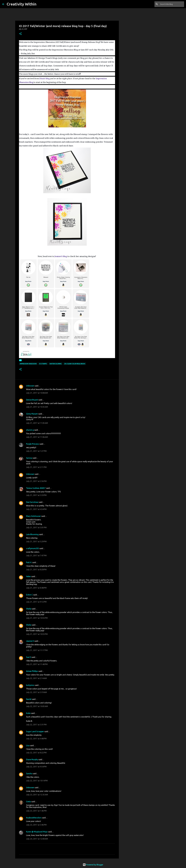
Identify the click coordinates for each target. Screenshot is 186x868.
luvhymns (30, 685)
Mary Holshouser (33, 516)
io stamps (43, 364)
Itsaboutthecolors (34, 818)
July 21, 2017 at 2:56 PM (36, 481)
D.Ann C (29, 595)
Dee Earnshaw (32, 502)
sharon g (30, 430)
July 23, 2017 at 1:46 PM (36, 811)
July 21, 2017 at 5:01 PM (36, 527)
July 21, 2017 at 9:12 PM (36, 602)
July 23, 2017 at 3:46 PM (36, 825)
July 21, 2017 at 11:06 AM (37, 437)
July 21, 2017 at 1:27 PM (36, 451)
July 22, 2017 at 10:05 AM (37, 706)
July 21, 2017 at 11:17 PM (37, 650)
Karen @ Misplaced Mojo (37, 832)
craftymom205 (33, 548)
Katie (28, 713)
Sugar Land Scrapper (35, 731)
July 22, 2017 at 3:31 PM (36, 725)
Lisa (28, 745)
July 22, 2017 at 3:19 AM (36, 692)
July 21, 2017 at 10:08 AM (37, 393)
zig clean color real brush (75, 364)
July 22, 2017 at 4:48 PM (36, 739)
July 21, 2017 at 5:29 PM (36, 542)
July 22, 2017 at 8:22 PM (36, 753)
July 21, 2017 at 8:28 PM (36, 570)
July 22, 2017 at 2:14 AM (36, 678)
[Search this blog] (172, 4)
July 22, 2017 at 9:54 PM (36, 767)
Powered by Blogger (93, 865)
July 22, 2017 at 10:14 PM (37, 781)
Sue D (29, 657)
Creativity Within (22, 4)
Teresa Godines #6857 (36, 488)
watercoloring (56, 364)
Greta (28, 802)
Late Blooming (33, 534)
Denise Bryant (32, 400)
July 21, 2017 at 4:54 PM (36, 509)
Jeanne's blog (61, 256)
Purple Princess (33, 444)
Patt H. (29, 562)
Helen (28, 576)
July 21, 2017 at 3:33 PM (36, 495)
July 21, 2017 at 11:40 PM (37, 664)
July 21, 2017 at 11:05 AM (37, 423)
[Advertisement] (131, 103)
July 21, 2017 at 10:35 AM (37, 407)
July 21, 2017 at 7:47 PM (36, 556)
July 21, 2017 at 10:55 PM (37, 618)
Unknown (30, 386)
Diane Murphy (32, 759)
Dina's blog (45, 78)
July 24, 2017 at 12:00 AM (37, 839)
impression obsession (28, 364)
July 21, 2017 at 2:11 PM (36, 467)
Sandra (29, 773)
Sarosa (29, 458)
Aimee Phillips (32, 671)
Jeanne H (30, 641)
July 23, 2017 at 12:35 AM (37, 795)
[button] (20, 34)
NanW (29, 699)
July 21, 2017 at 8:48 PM (36, 588)
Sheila (29, 609)
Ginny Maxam (32, 414)
